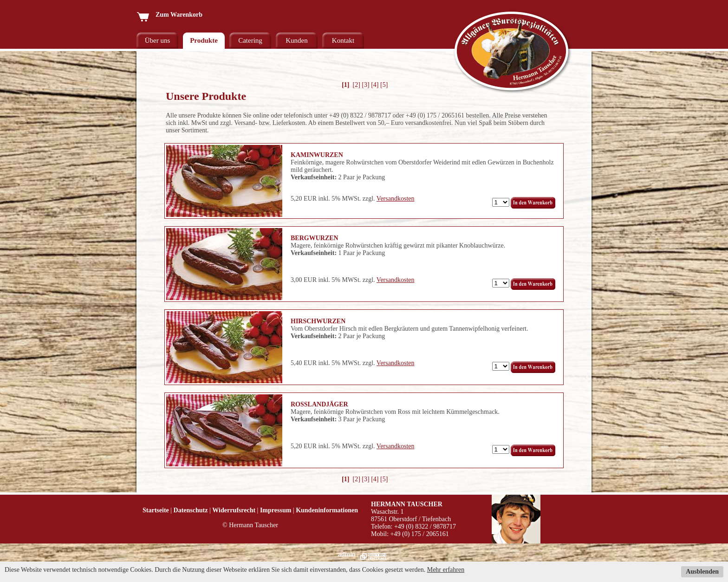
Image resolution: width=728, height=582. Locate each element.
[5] (384, 85)
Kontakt (343, 40)
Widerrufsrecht (234, 510)
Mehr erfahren (446, 570)
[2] (357, 85)
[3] (365, 85)
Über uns (158, 40)
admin (347, 554)
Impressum (276, 510)
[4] (375, 85)
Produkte (204, 40)
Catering (250, 40)
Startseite (156, 510)
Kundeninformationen (327, 510)
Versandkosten (396, 199)
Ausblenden (702, 572)
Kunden (297, 40)
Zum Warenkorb (169, 15)
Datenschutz (191, 510)
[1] (346, 85)
